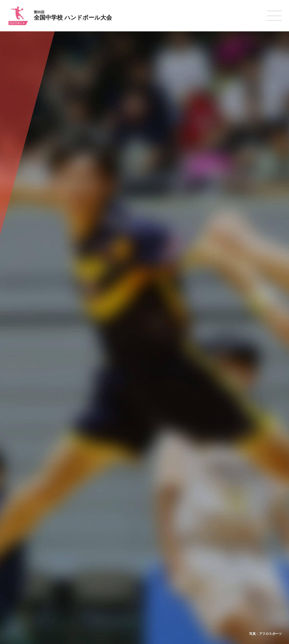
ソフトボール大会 (168, 594)
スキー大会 (200, 581)
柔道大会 (162, 600)
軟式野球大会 (131, 593)
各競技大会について (137, 549)
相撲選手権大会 (203, 568)
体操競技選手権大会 (136, 600)
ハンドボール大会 (134, 587)
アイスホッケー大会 (206, 594)
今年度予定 (77, 562)
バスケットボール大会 (137, 575)
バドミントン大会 (168, 587)
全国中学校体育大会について (90, 549)
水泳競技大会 (131, 568)
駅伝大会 (199, 575)
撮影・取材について (83, 581)
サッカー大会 (131, 581)
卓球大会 (162, 581)
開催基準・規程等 (82, 568)
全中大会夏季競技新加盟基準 (89, 575)
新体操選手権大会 (168, 562)
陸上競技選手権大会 (136, 562)
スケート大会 (202, 587)
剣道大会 (199, 562)
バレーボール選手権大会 (172, 568)
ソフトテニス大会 (168, 575)
